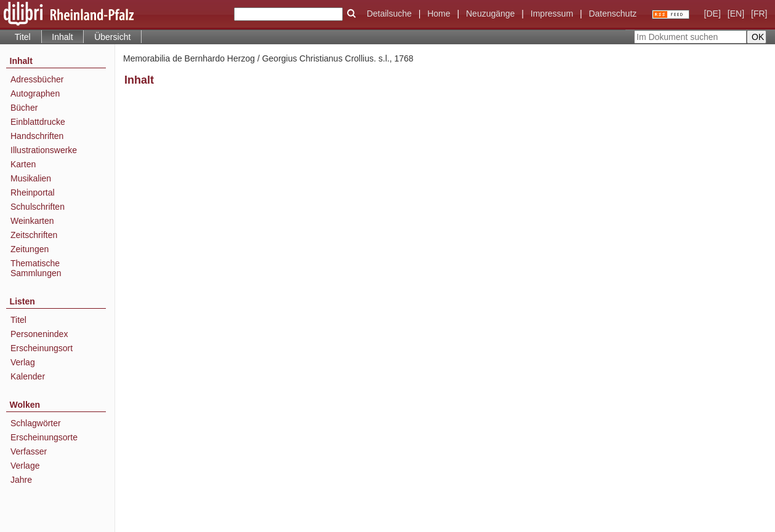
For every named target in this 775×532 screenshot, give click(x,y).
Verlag (23, 362)
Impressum (552, 14)
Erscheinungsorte (44, 437)
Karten (23, 164)
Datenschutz (612, 14)
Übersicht (112, 37)
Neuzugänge (490, 14)
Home (439, 14)
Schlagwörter (36, 423)
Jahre (21, 480)
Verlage (25, 466)
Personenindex (39, 334)
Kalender (28, 376)
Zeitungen (30, 249)
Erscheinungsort (42, 348)
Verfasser (29, 451)
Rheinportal (33, 193)
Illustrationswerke (44, 150)
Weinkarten (32, 221)
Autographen (35, 93)
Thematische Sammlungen (36, 268)
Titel (23, 37)
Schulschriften (38, 207)
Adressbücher (37, 79)
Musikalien (31, 178)
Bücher (24, 108)
